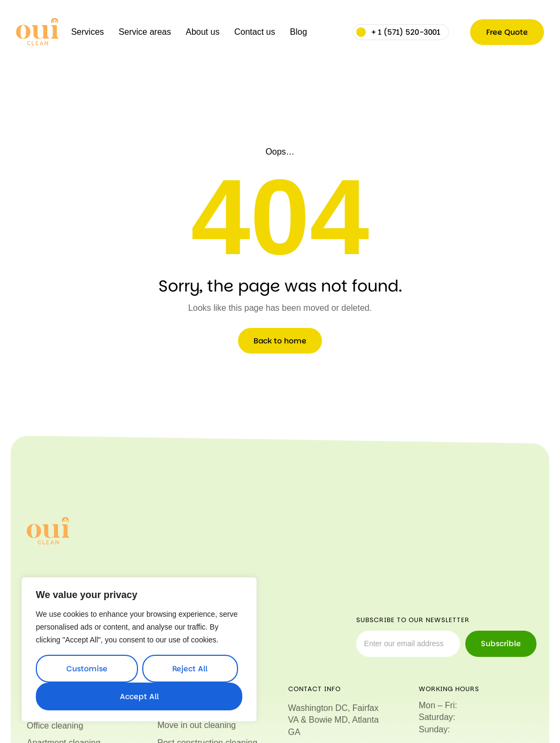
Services (87, 32)
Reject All (190, 669)
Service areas (145, 32)
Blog (298, 32)
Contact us (255, 32)
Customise (87, 669)
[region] (139, 649)
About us (202, 32)
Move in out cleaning (197, 725)
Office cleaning (55, 725)
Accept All (139, 696)
